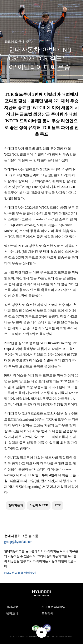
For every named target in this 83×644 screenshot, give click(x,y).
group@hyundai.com (18, 542)
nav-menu (41, 633)
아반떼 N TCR (39, 505)
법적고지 (12, 614)
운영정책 (47, 614)
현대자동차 (16, 505)
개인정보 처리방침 (54, 607)
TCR (58, 505)
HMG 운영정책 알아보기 (20, 573)
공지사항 (12, 607)
